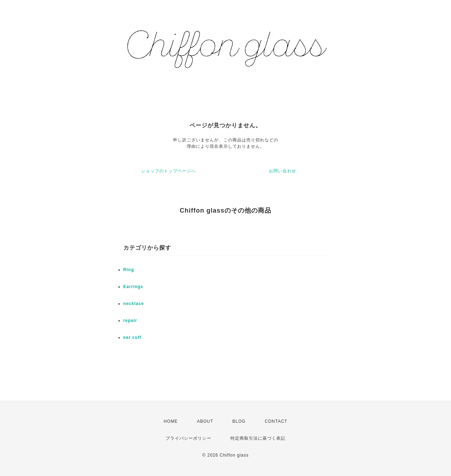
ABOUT (205, 421)
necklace (134, 304)
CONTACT (276, 421)
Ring (129, 270)
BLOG (239, 421)
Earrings (133, 287)
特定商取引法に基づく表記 (258, 438)
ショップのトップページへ (168, 171)
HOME (171, 421)
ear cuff (132, 337)
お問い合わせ (283, 171)
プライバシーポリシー (189, 438)
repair (130, 321)
